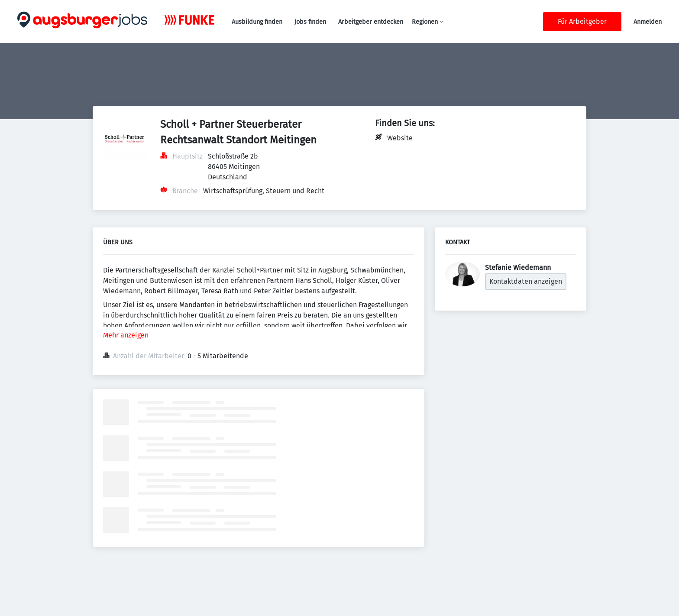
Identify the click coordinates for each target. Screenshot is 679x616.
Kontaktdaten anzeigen (526, 281)
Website (400, 138)
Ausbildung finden (257, 22)
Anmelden (648, 22)
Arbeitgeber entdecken (371, 22)
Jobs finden (310, 22)
